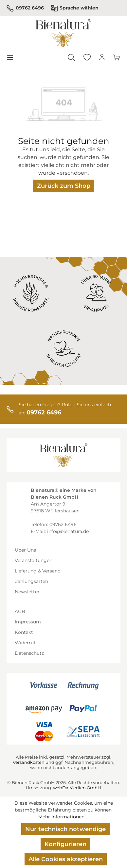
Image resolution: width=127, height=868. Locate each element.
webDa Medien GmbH (77, 788)
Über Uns (25, 550)
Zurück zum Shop (64, 186)
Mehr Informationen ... (63, 817)
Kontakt (24, 632)
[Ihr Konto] (102, 57)
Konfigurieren (65, 844)
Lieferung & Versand (38, 571)
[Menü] (10, 57)
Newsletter (27, 592)
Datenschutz (29, 653)
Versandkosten (29, 762)
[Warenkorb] (117, 57)
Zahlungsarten (31, 581)
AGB (20, 611)
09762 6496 (25, 8)
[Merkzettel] (87, 57)
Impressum (28, 622)
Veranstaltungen (34, 560)
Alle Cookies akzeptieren (66, 859)
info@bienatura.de (68, 531)
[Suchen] (71, 57)
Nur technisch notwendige (65, 829)
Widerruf (25, 643)
